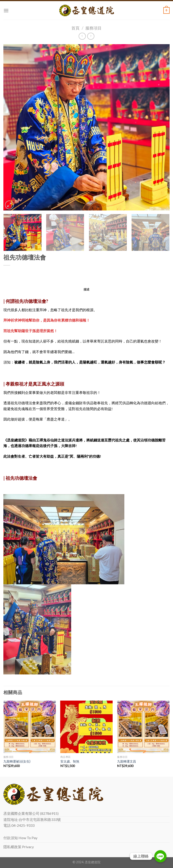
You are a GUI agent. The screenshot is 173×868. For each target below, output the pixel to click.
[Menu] (6, 10)
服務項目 (93, 28)
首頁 (75, 28)
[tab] (87, 289)
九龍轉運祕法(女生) (17, 761)
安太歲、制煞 (70, 761)
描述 (87, 289)
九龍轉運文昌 (127, 761)
